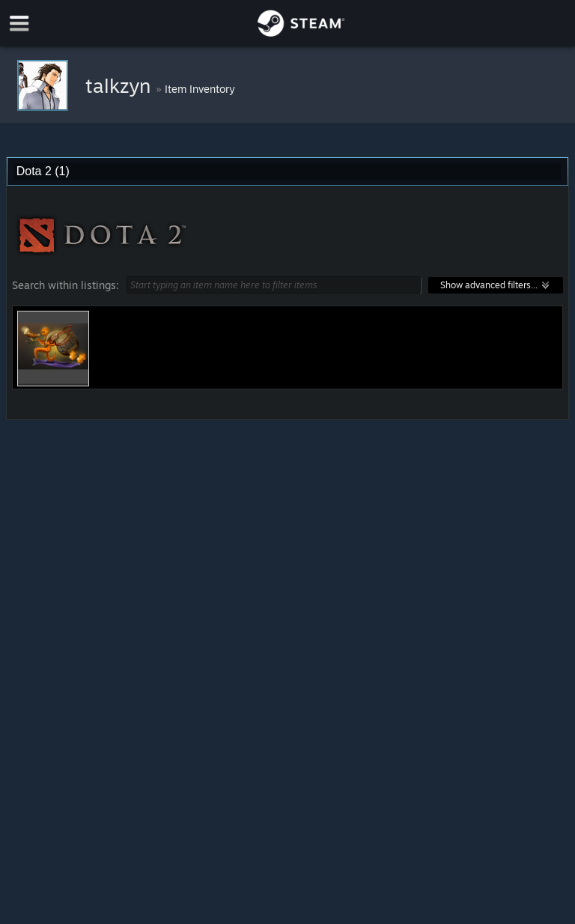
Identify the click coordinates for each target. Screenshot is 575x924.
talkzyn (121, 85)
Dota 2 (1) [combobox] (43, 171)
